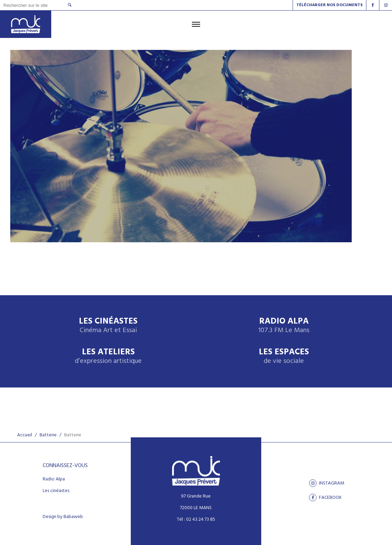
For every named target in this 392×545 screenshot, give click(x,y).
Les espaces (284, 357)
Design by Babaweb (63, 517)
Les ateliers (108, 357)
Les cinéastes (56, 491)
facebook (325, 498)
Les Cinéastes (108, 326)
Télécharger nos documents (330, 5)
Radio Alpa (284, 326)
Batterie (48, 435)
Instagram (327, 483)
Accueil (25, 435)
